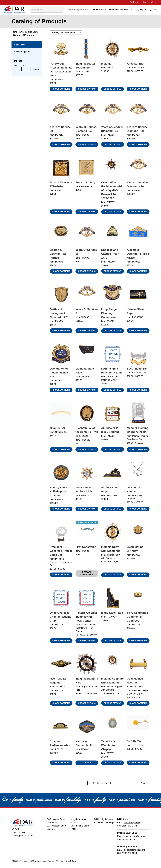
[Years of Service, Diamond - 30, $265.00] (138, 112)
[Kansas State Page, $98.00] (138, 294)
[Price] (27, 61)
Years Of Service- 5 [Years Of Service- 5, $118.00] (87, 311)
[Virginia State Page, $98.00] (113, 473)
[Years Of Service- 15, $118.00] (87, 235)
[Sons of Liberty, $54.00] (87, 168)
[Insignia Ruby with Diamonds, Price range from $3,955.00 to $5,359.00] (113, 532)
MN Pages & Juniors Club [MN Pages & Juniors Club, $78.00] (84, 489)
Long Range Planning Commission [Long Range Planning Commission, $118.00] (109, 313)
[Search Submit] (62, 10)
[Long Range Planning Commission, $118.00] (113, 294)
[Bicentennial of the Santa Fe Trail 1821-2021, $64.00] (87, 413)
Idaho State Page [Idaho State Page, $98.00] (112, 613)
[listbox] (71, 33)
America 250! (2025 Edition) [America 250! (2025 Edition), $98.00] (110, 430)
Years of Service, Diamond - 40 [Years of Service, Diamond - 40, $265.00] (112, 129)
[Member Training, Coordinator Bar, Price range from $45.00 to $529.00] (138, 413)
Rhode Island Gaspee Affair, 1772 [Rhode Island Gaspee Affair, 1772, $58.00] (110, 254)
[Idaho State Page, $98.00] (113, 598)
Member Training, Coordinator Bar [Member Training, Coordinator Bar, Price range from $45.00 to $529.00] (138, 430)
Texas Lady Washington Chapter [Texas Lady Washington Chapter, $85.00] (109, 745)
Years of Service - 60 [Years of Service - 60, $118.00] (61, 129)
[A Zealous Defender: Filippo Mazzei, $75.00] (138, 235)
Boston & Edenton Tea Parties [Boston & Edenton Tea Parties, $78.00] (58, 254)
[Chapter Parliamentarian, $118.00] (61, 726)
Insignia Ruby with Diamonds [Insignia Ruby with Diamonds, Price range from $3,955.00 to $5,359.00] (111, 549)
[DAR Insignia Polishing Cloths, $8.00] (113, 354)
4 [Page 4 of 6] (102, 783)
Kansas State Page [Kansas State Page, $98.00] (135, 311)
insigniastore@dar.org (134, 850)
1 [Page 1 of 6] (89, 783)
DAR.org (134, 2)
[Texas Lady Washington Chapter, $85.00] (113, 726)
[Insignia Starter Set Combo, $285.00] (87, 49)
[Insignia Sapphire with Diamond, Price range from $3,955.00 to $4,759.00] (113, 664)
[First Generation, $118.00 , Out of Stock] (87, 532)
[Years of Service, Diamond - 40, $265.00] (113, 112)
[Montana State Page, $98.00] (87, 354)
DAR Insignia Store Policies (66, 861)
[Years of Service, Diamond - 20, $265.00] (138, 168)
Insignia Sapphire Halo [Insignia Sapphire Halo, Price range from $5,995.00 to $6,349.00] (87, 681)
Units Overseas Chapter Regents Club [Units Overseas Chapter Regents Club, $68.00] (61, 617)
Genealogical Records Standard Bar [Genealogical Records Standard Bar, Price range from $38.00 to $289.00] (135, 683)
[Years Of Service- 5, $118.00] (87, 294)
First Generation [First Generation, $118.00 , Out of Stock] (86, 547)
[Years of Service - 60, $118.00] (61, 112)
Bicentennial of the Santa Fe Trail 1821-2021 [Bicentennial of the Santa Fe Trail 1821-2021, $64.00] (87, 432)
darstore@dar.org (132, 823)
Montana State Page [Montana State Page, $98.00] (85, 371)
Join (145, 2)
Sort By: (56, 33)
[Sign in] (141, 10)
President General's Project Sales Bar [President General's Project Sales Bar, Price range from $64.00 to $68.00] (61, 551)
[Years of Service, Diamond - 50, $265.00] (87, 112)
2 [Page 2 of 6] (94, 783)
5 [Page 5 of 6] (106, 783)
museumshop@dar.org (135, 836)
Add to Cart (87, 763)
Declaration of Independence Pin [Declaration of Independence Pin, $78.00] (59, 373)
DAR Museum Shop (120, 10)
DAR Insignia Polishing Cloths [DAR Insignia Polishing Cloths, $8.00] (112, 371)
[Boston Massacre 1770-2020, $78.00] (61, 168)
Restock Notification (87, 573)
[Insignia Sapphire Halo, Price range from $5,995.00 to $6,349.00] (87, 664)
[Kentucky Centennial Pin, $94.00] (87, 726)
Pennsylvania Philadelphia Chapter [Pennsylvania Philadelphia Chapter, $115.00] (58, 491)
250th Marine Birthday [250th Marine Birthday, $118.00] (135, 549)
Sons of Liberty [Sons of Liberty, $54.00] (85, 182)
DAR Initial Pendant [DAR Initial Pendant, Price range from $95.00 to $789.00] (134, 489)
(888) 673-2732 (129, 826)
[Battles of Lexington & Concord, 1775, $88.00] (61, 294)
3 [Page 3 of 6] (98, 783)
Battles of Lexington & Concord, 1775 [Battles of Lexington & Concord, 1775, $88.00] (59, 313)
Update (36, 69)
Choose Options (61, 89)
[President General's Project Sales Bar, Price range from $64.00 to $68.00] (61, 532)
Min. (15, 66)
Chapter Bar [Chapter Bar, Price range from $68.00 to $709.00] (58, 428)
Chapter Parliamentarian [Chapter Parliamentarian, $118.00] (60, 743)
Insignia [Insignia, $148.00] (106, 64)
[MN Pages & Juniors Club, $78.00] (87, 473)
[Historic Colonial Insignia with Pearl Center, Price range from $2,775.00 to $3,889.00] (87, 598)
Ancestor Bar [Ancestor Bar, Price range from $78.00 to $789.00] (135, 64)
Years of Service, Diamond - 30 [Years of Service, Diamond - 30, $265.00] (138, 129)
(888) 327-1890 (129, 853)
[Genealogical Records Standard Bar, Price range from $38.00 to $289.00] (138, 664)
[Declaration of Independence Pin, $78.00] (61, 354)
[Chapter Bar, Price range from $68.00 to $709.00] (61, 413)
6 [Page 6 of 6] (110, 783)
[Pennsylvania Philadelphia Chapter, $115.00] (61, 473)
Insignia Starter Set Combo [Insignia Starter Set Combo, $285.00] (85, 66)
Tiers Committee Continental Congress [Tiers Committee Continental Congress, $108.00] (137, 617)
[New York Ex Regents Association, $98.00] (61, 664)
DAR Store (100, 10)
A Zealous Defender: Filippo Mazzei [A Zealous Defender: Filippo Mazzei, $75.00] (138, 254)
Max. (25, 66)
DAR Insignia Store (79, 10)
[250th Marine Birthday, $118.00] (138, 532)
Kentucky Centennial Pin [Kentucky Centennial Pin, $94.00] (85, 743)
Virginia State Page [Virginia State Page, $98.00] (110, 489)
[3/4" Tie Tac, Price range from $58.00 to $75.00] (138, 726)
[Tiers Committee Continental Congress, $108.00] (138, 598)
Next (145, 783)
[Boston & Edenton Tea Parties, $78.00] (61, 235)
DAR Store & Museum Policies (42, 861)
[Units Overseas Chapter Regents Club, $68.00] (61, 598)
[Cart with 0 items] (153, 10)
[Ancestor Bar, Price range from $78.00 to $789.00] (138, 49)
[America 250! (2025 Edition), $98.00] (113, 413)
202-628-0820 (129, 839)
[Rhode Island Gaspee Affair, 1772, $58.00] (113, 235)
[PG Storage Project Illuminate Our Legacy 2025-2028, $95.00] (61, 49)
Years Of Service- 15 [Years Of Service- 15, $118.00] (87, 252)
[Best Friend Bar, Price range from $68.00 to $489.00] (138, 354)
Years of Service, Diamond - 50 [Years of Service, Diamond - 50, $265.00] (86, 129)
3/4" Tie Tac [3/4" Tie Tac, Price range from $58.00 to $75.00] (134, 741)
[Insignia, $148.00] (113, 49)
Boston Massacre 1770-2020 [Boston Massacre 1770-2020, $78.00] (61, 184)
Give (154, 2)
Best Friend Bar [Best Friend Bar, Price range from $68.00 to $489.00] (137, 369)
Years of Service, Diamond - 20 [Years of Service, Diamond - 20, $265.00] (138, 184)
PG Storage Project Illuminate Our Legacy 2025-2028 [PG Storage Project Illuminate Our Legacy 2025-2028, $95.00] (61, 70)
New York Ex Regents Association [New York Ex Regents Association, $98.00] (58, 683)
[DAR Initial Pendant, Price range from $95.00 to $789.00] (138, 473)
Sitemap (51, 829)
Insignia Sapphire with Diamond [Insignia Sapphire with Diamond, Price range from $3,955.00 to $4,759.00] (112, 681)
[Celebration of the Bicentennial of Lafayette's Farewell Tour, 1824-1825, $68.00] (113, 168)
